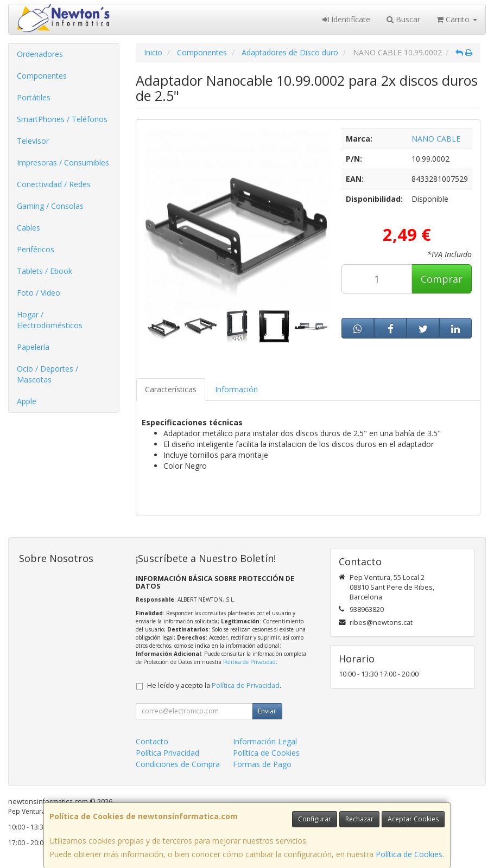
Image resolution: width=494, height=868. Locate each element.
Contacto (152, 741)
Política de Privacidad (249, 662)
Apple (27, 401)
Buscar (403, 19)
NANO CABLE (436, 139)
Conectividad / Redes (54, 184)
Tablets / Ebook (45, 271)
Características (171, 389)
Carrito (457, 19)
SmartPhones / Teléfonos (62, 119)
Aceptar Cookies (413, 819)
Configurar (315, 819)
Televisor (33, 141)
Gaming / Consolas (50, 206)
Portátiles (34, 97)
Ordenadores (40, 54)
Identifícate (346, 19)
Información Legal (265, 741)
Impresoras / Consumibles (63, 162)
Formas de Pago (262, 764)
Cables (28, 228)
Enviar (267, 711)
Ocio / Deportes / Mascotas (47, 374)
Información (236, 389)
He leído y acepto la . (214, 685)
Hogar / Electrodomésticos (50, 320)
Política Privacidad (167, 753)
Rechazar (359, 819)
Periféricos (36, 249)
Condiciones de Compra (178, 764)
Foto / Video (39, 293)
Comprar (442, 279)
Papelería (33, 347)
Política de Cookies (409, 854)
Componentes (42, 76)
